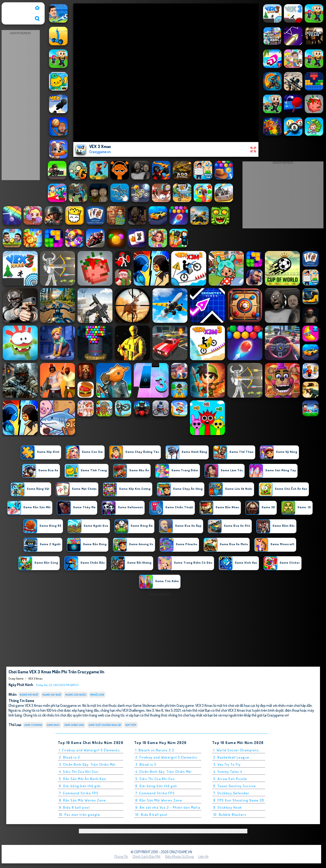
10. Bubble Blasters (230, 815)
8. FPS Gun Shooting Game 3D (239, 800)
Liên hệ (203, 856)
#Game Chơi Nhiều (76, 695)
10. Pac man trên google (80, 815)
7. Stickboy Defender (231, 793)
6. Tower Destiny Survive (235, 786)
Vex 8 (159, 710)
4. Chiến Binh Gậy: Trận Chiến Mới (164, 772)
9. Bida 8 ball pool (75, 807)
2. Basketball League (231, 757)
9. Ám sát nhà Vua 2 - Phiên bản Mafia (168, 807)
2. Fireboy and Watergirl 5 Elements (166, 757)
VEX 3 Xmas (35, 678)
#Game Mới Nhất (29, 695)
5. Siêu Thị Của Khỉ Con (155, 779)
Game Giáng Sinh (74, 725)
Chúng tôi (121, 856)
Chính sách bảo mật (147, 856)
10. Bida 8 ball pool (151, 815)
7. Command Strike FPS (79, 793)
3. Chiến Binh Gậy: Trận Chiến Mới (87, 764)
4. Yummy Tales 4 (228, 772)
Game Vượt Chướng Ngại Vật (105, 725)
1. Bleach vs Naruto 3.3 (155, 750)
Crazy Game (12, 5)
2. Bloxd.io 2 (70, 757)
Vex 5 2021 (173, 710)
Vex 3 (150, 710)
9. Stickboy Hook (228, 807)
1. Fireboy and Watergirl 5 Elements (90, 750)
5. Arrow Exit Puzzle (230, 779)
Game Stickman (33, 725)
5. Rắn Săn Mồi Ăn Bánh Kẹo (83, 779)
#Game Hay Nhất (52, 695)
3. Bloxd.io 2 (146, 764)
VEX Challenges (133, 710)
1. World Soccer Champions (236, 750)
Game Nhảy (53, 725)
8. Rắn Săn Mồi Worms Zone (82, 800)
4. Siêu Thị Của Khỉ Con (79, 772)
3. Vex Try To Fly (227, 764)
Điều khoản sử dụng (179, 856)
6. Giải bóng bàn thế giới (80, 786)
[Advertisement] (21, 105)
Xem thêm (131, 725)
